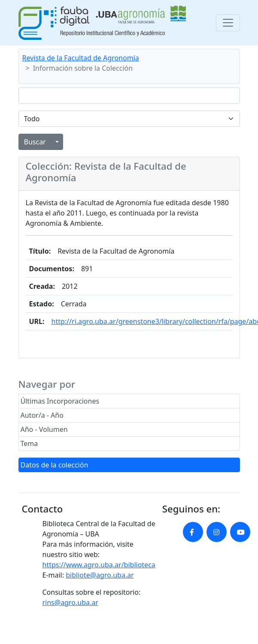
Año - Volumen (44, 429)
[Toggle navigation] (228, 23)
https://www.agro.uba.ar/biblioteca (99, 565)
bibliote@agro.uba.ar (100, 575)
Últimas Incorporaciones (60, 401)
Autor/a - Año (42, 415)
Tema (29, 443)
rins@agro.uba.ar (70, 602)
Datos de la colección (55, 465)
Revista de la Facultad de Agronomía (81, 58)
